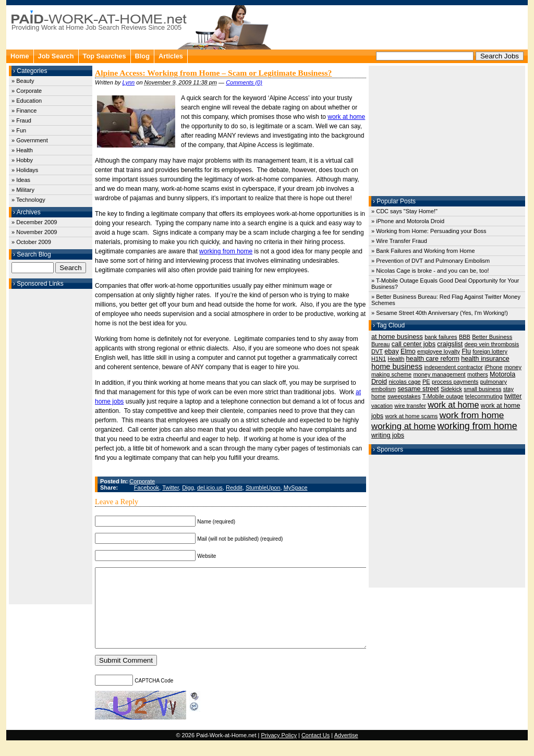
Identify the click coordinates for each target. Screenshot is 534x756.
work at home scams (411, 416)
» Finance (24, 111)
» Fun (19, 130)
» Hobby (22, 160)
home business (397, 367)
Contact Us (315, 751)
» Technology (28, 200)
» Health (22, 150)
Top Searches (105, 56)
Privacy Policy (278, 751)
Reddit (234, 487)
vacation (382, 406)
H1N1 (379, 359)
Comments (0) (244, 82)
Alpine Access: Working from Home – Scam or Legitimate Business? (213, 73)
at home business (397, 337)
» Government (30, 140)
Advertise (346, 751)
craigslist (450, 344)
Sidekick (451, 389)
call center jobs (414, 344)
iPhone (493, 367)
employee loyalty (439, 351)
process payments (455, 382)
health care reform (433, 359)
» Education (27, 101)
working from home (226, 251)
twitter (513, 396)
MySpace (296, 487)
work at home (346, 117)
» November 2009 (34, 232)
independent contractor (453, 367)
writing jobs (388, 435)
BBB (465, 337)
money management (439, 374)
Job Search (56, 56)
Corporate (142, 481)
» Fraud (21, 120)
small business (482, 389)
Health (396, 359)
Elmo (408, 351)
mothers (478, 374)
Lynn (129, 82)
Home (20, 56)
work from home (472, 415)
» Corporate (27, 91)
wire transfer (410, 406)
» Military (23, 190)
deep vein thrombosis (492, 344)
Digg (188, 487)
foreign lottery (490, 351)
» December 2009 (34, 222)
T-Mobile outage (443, 396)
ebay (391, 351)
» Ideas (21, 180)
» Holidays (25, 170)
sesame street (418, 389)
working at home (403, 426)
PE (426, 382)
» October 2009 (31, 242)
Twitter (171, 487)
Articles (171, 56)
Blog (142, 56)
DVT (377, 351)
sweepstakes (404, 396)
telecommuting (484, 396)
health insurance (485, 359)
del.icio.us (210, 487)
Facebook (147, 487)
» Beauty (23, 81)
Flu (466, 351)
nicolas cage (404, 382)
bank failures (441, 337)
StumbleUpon (263, 487)
